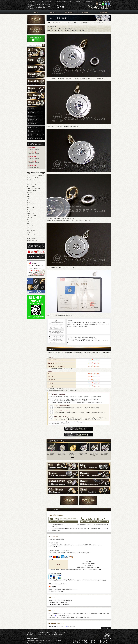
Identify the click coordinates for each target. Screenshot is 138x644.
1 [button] (71, 461)
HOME (48, 23)
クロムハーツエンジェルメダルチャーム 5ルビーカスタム (51, 454)
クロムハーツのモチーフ (36, 139)
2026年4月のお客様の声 (34, 154)
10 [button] (84, 461)
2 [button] (72, 461)
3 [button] (74, 461)
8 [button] (81, 461)
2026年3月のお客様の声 (34, 158)
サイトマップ (101, 1)
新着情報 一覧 (33, 120)
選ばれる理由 (33, 116)
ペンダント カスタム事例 (70, 23)
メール (54, 615)
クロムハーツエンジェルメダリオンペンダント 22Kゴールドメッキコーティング (73, 454)
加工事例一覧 (57, 23)
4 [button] (75, 461)
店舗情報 (32, 109)
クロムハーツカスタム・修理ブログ (35, 144)
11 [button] (86, 461)
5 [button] (77, 461)
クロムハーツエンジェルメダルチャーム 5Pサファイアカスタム (62, 454)
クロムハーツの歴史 (35, 131)
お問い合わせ (108, 1)
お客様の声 (33, 124)
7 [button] (80, 461)
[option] (52, 451)
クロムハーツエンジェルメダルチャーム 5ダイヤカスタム (83, 454)
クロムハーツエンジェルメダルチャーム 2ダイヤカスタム (105, 454)
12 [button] (87, 461)
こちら (66, 626)
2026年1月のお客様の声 (34, 167)
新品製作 (32, 112)
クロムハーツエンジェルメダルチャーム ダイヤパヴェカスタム (94, 454)
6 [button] (78, 461)
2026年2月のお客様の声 (34, 163)
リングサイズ (33, 127)
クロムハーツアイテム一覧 (37, 135)
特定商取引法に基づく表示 (92, 1)
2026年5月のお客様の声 (34, 149)
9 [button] (83, 461)
